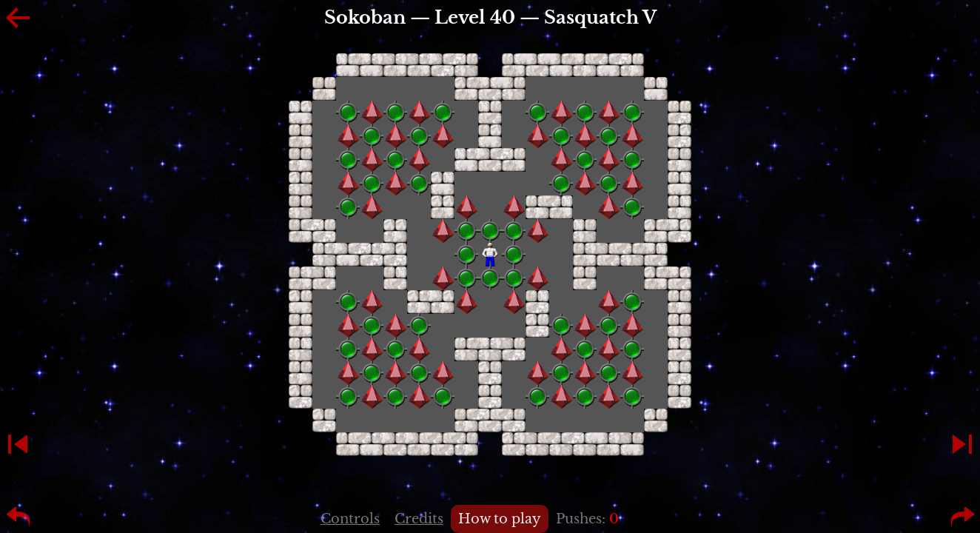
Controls (350, 519)
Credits (419, 519)
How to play (500, 519)
